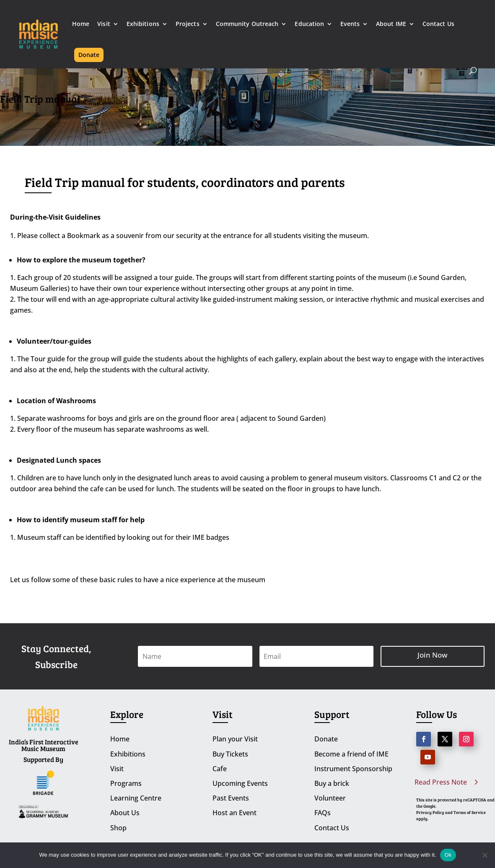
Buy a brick (332, 783)
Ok (448, 855)
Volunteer (330, 798)
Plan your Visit (235, 739)
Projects (188, 24)
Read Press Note (441, 782)
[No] (485, 855)
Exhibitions (143, 24)
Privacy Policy (430, 812)
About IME (391, 24)
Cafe (220, 769)
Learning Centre (136, 798)
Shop (118, 828)
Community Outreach (247, 24)
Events (350, 24)
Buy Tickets (230, 754)
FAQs (323, 813)
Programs (126, 783)
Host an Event (235, 813)
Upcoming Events (240, 783)
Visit (104, 24)
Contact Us (438, 24)
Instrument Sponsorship (353, 769)
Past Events (231, 798)
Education (309, 24)
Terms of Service (470, 812)
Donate (89, 55)
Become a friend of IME (351, 754)
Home (81, 24)
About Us (125, 813)
